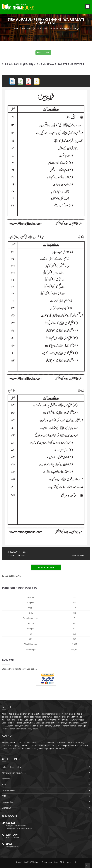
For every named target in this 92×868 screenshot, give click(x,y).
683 (75, 597)
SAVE (22, 555)
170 (75, 624)
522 (75, 613)
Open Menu (87, 6)
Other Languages (31, 618)
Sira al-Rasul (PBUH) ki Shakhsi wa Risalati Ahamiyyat (45, 28)
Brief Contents (43, 53)
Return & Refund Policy (11, 767)
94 (75, 603)
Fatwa (5, 785)
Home (16, 28)
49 (75, 608)
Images (31, 629)
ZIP (31, 639)
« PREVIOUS (12, 552)
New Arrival (11, 576)
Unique (31, 597)
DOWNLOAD (79, 555)
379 (75, 639)
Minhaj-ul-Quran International (14, 773)
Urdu (31, 613)
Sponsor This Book (46, 567)
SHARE (11, 555)
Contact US (7, 808)
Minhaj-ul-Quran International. (46, 862)
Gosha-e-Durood (9, 790)
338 (75, 634)
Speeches (6, 779)
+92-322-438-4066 (13, 838)
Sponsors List (8, 802)
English (31, 603)
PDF (31, 634)
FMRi (4, 796)
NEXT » (25, 552)
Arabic (31, 608)
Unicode (31, 624)
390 (75, 629)
